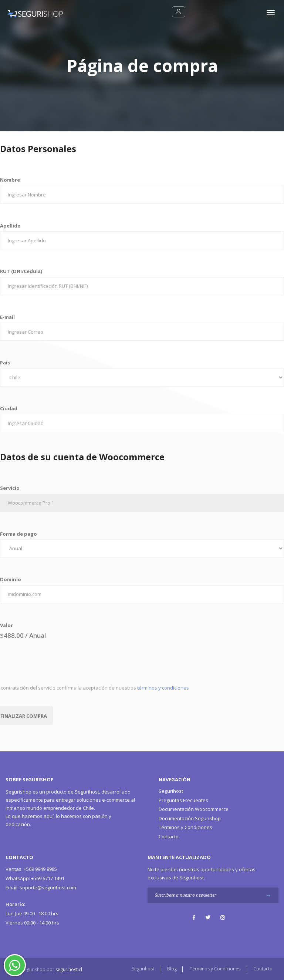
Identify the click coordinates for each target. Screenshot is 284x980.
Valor (6, 625)
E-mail (7, 317)
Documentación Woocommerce (194, 809)
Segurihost (87, 792)
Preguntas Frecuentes (183, 800)
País (5, 363)
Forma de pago (18, 534)
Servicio (10, 488)
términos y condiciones (163, 688)
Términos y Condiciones (185, 827)
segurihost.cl (69, 969)
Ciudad (9, 408)
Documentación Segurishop (190, 818)
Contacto (169, 836)
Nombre (10, 180)
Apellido (10, 226)
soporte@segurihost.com (41, 888)
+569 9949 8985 (31, 869)
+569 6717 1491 (35, 878)
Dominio (11, 579)
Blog (172, 969)
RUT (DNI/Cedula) (21, 271)
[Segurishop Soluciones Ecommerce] (31, 13)
